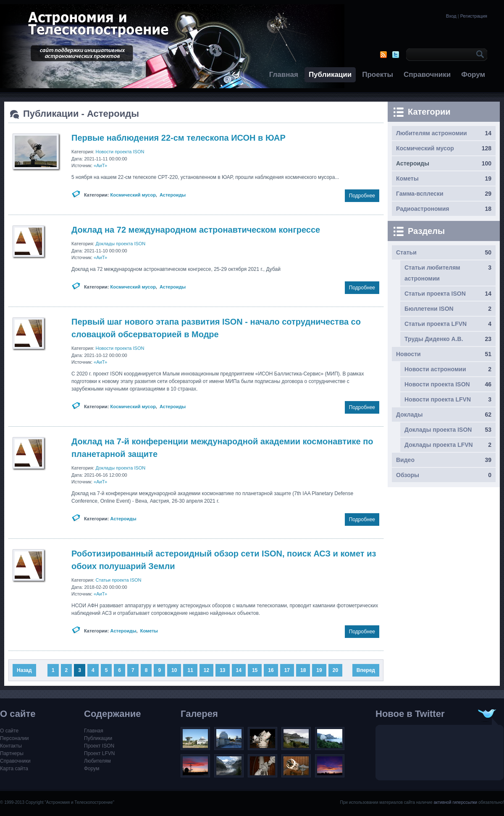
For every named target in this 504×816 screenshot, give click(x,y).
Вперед (366, 670)
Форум (473, 75)
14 (239, 670)
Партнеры (12, 753)
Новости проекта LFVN (438, 399)
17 (287, 670)
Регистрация (474, 16)
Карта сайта (14, 769)
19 (319, 670)
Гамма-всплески (420, 194)
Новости (408, 354)
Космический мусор (133, 195)
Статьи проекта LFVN (436, 324)
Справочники (427, 75)
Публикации (330, 75)
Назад (24, 670)
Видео (405, 460)
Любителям (97, 761)
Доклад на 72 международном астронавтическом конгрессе (196, 230)
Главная (284, 75)
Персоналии (14, 738)
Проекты (378, 75)
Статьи (406, 252)
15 (255, 670)
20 (335, 670)
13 (222, 670)
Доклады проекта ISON (121, 244)
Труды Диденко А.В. (434, 339)
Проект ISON (99, 746)
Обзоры (408, 475)
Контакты (11, 746)
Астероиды (173, 195)
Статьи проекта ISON (119, 580)
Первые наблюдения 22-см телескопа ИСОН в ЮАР (178, 138)
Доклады (409, 415)
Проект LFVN (100, 753)
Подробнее (362, 196)
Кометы (149, 631)
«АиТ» (100, 165)
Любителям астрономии (432, 133)
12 (206, 670)
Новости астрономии (435, 369)
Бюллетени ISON (429, 309)
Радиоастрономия (423, 209)
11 (190, 670)
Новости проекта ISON (120, 152)
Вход (451, 16)
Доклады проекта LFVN (439, 445)
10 (174, 670)
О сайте (9, 731)
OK (479, 55)
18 (303, 670)
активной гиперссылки (455, 802)
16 (271, 670)
